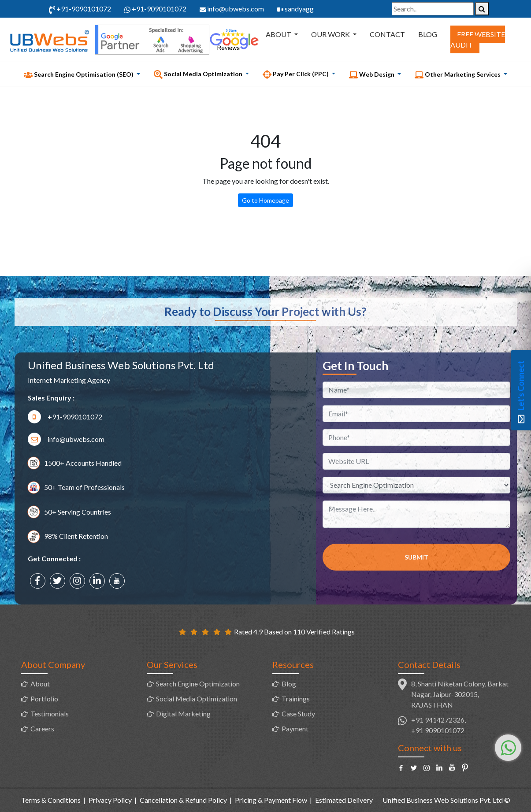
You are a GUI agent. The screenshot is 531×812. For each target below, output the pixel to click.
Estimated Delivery (344, 800)
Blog (428, 34)
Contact (387, 34)
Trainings (296, 699)
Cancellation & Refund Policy (183, 800)
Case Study (298, 714)
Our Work (331, 34)
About (279, 34)
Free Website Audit (478, 39)
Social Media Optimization (197, 699)
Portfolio (44, 699)
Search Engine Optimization (198, 684)
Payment (295, 729)
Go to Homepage (265, 200)
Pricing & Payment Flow (271, 800)
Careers (42, 729)
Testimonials (50, 714)
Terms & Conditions (51, 800)
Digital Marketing (183, 714)
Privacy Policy (110, 800)
